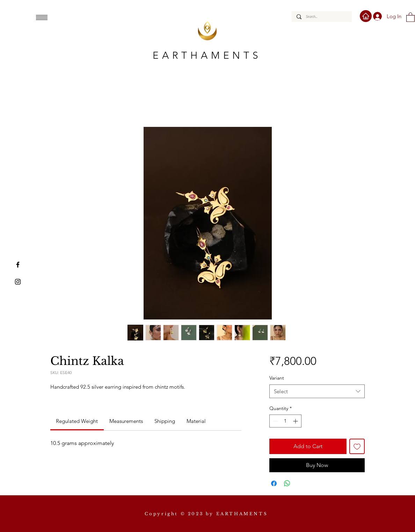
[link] (77, 421)
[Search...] (321, 17)
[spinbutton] (285, 421)
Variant (277, 378)
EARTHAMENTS (207, 55)
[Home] (366, 16)
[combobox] (317, 391)
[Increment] (296, 421)
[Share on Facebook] (274, 483)
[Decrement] (275, 421)
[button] (42, 17)
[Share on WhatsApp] (287, 483)
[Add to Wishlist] (357, 446)
